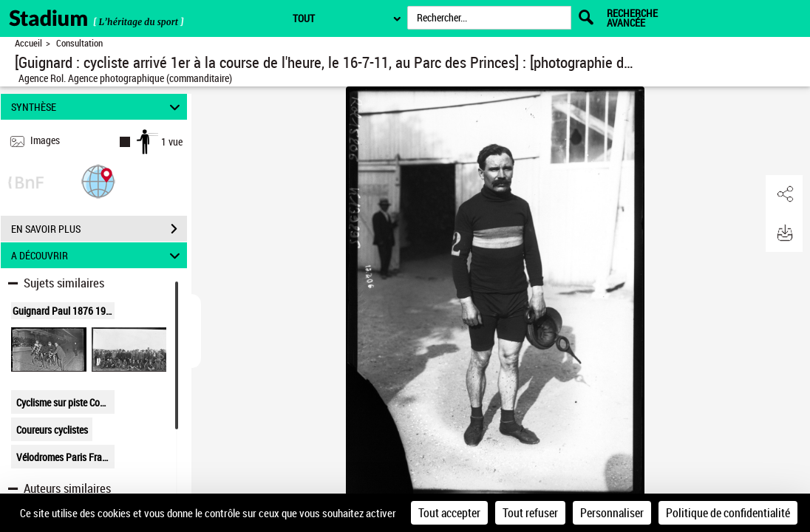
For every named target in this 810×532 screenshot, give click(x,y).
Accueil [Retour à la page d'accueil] (28, 43)
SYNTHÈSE (98, 107)
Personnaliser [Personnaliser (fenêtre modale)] (612, 513)
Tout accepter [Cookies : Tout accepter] (449, 513)
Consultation (79, 43)
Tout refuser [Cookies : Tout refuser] (530, 513)
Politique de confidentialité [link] (728, 513)
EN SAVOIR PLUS (99, 229)
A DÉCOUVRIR (98, 255)
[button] (98, 181)
